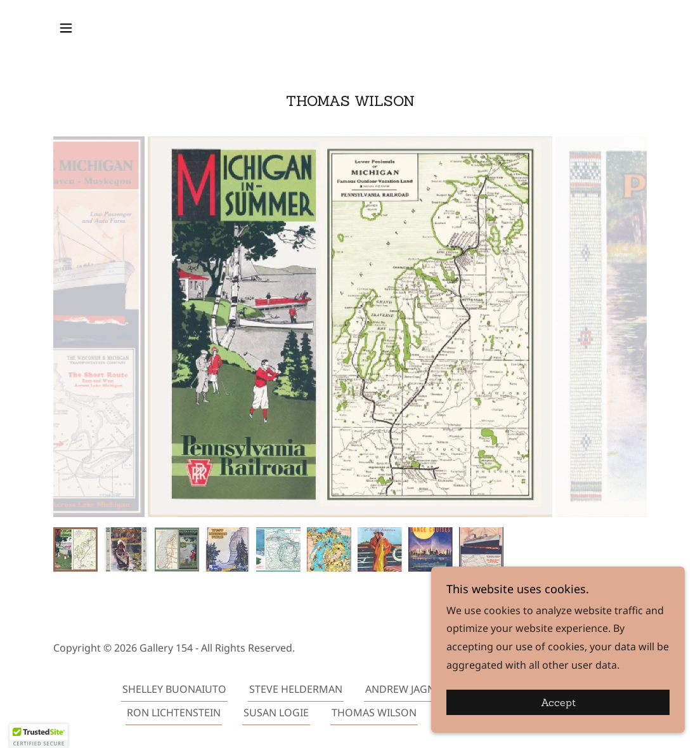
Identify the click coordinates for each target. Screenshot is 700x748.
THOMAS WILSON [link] (374, 712)
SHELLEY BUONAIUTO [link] (174, 689)
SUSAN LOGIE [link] (276, 712)
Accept (558, 702)
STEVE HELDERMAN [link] (296, 689)
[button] (66, 28)
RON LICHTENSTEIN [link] (174, 712)
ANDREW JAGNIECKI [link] (412, 689)
